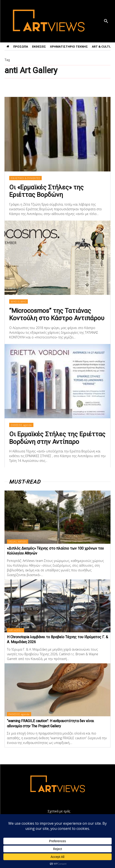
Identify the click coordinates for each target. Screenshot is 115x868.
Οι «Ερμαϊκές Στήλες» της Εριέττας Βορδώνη (46, 191)
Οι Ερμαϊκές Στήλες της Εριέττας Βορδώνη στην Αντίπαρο (57, 438)
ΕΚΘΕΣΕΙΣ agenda (21, 425)
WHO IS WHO (18, 301)
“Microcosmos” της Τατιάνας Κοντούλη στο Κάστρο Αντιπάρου (57, 315)
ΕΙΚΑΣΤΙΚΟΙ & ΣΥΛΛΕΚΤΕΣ (25, 178)
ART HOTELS (16, 630)
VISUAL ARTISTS (18, 542)
